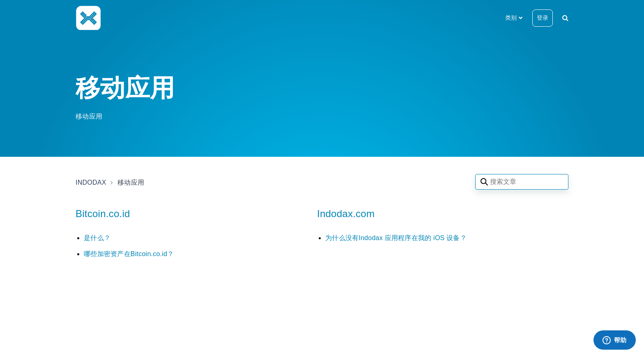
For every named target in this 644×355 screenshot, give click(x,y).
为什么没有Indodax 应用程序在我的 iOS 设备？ (396, 238)
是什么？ (97, 238)
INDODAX (91, 182)
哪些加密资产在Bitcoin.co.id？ (129, 254)
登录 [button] (543, 18)
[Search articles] (522, 182)
